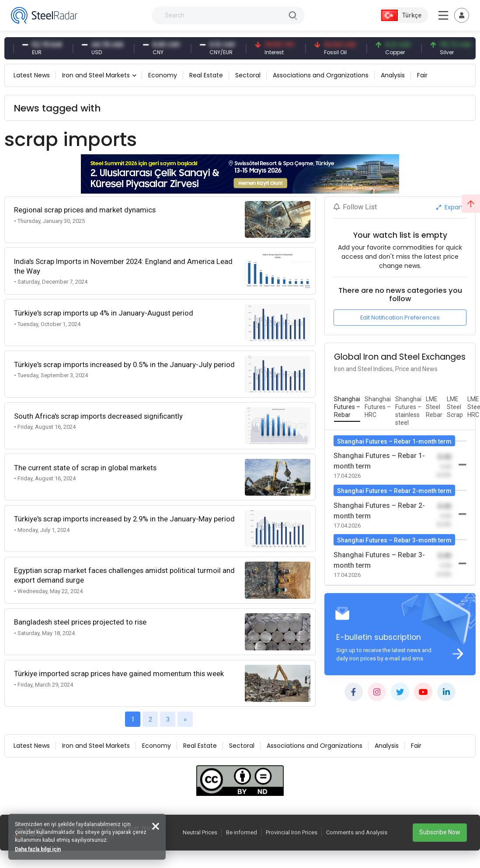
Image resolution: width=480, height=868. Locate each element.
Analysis (393, 75)
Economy (163, 75)
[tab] (347, 407)
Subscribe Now (440, 832)
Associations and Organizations (321, 75)
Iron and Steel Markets (96, 75)
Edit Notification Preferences (400, 318)
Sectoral (248, 75)
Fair (422, 75)
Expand (451, 207)
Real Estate (206, 75)
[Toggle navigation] (462, 15)
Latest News (32, 75)
